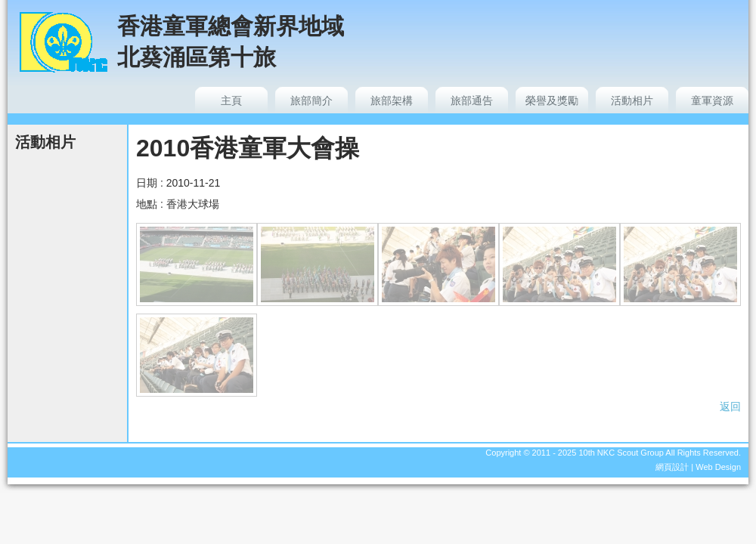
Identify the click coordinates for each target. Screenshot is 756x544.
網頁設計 (672, 467)
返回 (730, 406)
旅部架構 (392, 100)
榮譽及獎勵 (552, 100)
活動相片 (632, 100)
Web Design (718, 467)
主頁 (231, 100)
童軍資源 (712, 100)
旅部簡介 (311, 100)
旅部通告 (472, 100)
